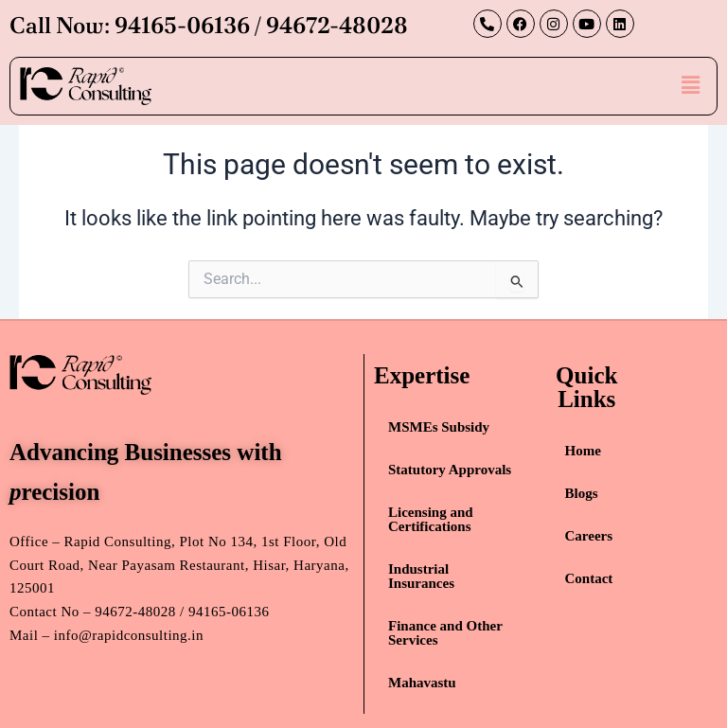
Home (583, 451)
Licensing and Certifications (431, 519)
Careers (589, 536)
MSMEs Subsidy (439, 427)
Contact (589, 578)
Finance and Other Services (445, 633)
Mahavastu (422, 683)
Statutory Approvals (450, 470)
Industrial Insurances (421, 576)
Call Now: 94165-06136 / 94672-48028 (209, 25)
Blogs (582, 493)
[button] (691, 85)
